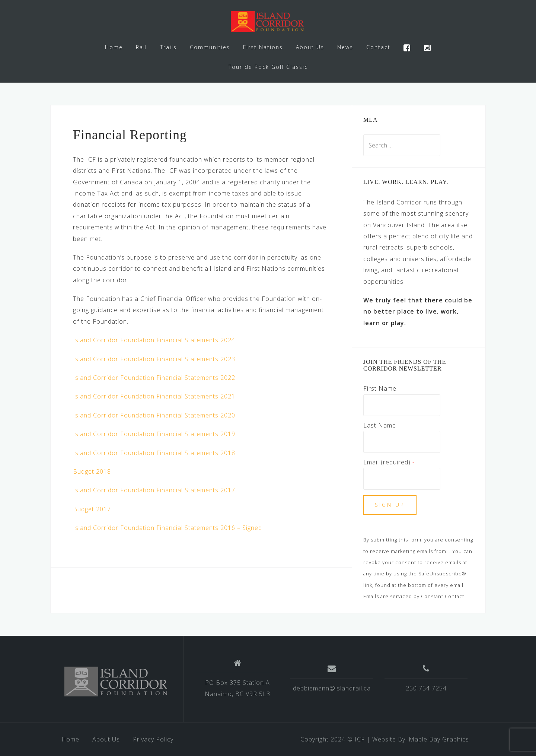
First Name (380, 388)
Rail (141, 47)
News (345, 47)
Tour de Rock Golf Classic (268, 67)
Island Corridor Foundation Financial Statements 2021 (154, 396)
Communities (210, 47)
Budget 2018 (92, 471)
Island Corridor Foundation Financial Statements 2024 (154, 340)
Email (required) (389, 462)
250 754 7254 (426, 688)
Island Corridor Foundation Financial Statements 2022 (154, 378)
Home (114, 47)
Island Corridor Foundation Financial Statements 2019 (154, 434)
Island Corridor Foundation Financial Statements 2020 (154, 415)
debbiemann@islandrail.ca (332, 688)
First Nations (263, 47)
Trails (168, 47)
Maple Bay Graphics (439, 739)
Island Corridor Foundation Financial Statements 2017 (154, 490)
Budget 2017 (92, 509)
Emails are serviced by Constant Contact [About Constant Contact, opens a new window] (414, 596)
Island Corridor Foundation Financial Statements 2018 (154, 453)
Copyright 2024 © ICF (333, 739)
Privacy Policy (153, 739)
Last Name (380, 425)
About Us (310, 47)
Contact (378, 47)
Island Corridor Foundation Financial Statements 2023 (154, 359)
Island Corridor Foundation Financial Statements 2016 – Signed (167, 528)
